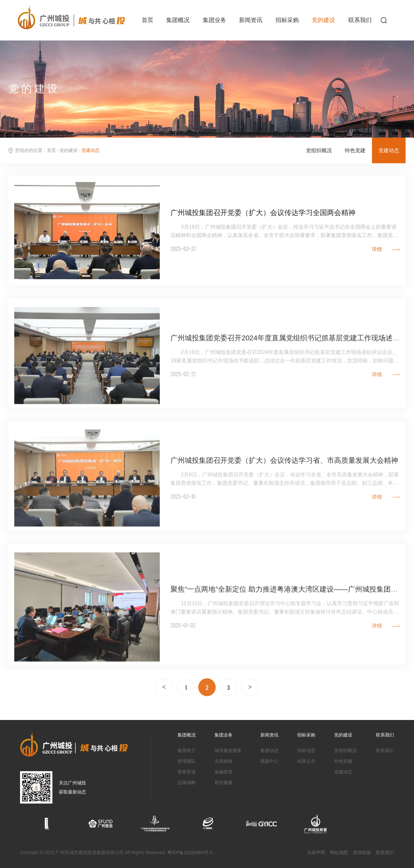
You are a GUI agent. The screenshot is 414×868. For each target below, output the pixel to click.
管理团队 (187, 761)
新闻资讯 (251, 20)
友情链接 (362, 852)
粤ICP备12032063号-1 (190, 852)
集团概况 (178, 20)
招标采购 (287, 20)
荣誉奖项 (187, 772)
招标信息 (306, 750)
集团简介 (187, 750)
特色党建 (355, 151)
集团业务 (214, 20)
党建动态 (389, 151)
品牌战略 (187, 782)
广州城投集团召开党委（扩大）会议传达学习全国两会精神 (263, 213)
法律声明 (316, 852)
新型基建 (223, 782)
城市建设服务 (228, 750)
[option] (47, 823)
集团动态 (269, 750)
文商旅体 (223, 761)
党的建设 (323, 20)
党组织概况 (319, 151)
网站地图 (339, 852)
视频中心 (269, 761)
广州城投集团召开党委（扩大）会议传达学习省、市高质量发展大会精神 (284, 484)
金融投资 (223, 772)
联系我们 (360, 20)
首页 (147, 20)
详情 (377, 249)
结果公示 (306, 761)
